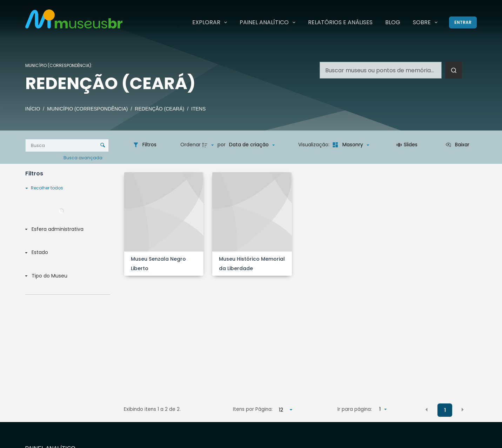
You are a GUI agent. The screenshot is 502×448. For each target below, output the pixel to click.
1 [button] (445, 410)
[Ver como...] (457, 145)
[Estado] (66, 253)
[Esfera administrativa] (66, 229)
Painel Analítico (269, 22)
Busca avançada (83, 157)
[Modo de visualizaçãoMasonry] (350, 145)
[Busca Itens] (67, 145)
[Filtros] (145, 145)
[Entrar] (463, 22)
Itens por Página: (253, 409)
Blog (393, 22)
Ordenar (190, 145)
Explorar (211, 22)
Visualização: (314, 145)
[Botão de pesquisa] (454, 70)
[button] (427, 410)
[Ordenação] (252, 145)
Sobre (427, 22)
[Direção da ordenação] (209, 145)
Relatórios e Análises (340, 22)
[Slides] (407, 145)
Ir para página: (355, 409)
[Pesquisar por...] (381, 70)
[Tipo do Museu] (66, 276)
